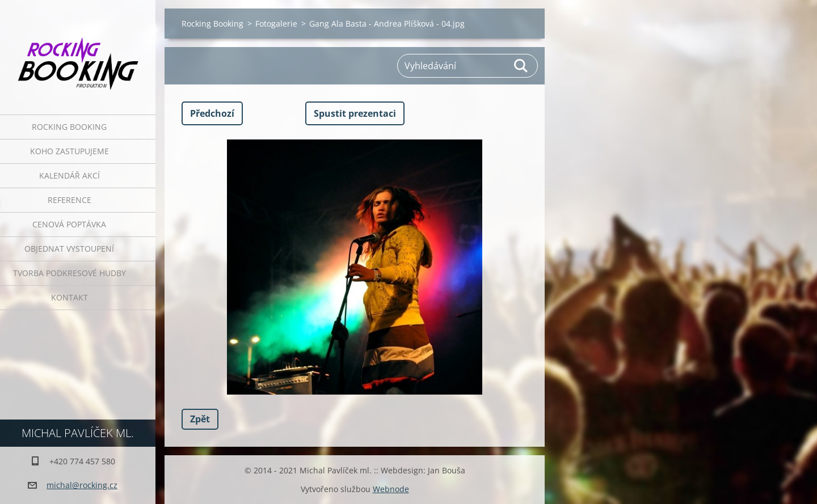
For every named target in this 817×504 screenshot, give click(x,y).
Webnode (391, 489)
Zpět (200, 419)
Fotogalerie (276, 24)
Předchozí (212, 113)
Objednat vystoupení (69, 249)
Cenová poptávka (69, 224)
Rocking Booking (69, 127)
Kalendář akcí (70, 175)
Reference (70, 200)
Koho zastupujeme (70, 151)
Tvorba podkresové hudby (70, 273)
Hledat (521, 66)
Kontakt (70, 297)
